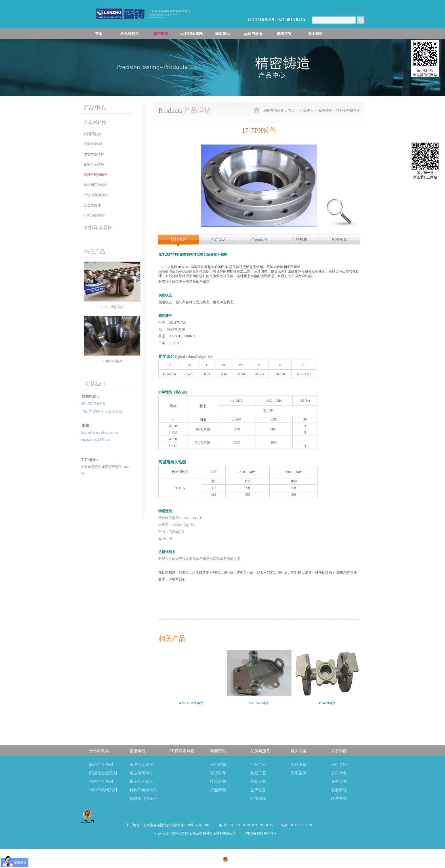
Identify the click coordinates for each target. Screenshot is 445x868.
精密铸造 (326, 110)
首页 (99, 34)
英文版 (358, 10)
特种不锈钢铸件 (348, 110)
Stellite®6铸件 (112, 361)
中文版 (345, 10)
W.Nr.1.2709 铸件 (191, 703)
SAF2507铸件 (259, 703)
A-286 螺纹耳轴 (112, 307)
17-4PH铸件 (327, 703)
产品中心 (307, 110)
